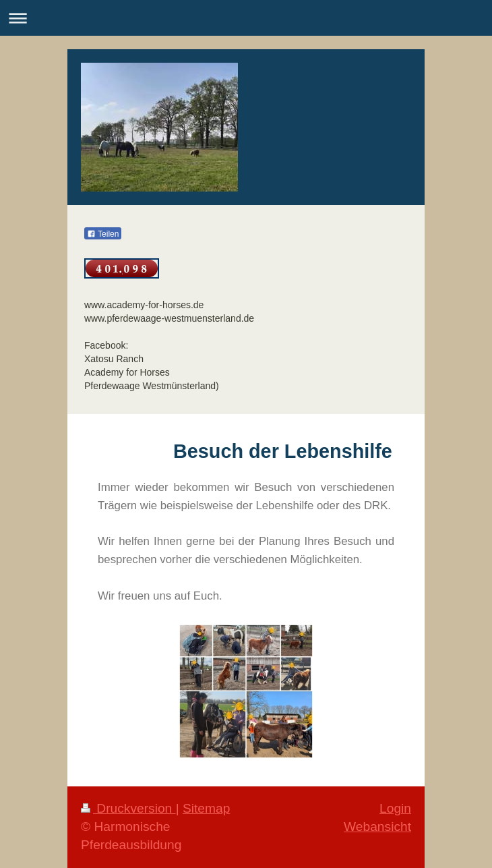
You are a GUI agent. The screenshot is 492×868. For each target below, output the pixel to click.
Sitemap (206, 808)
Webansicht (377, 827)
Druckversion (128, 808)
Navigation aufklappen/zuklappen (246, 18)
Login (395, 808)
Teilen (103, 234)
